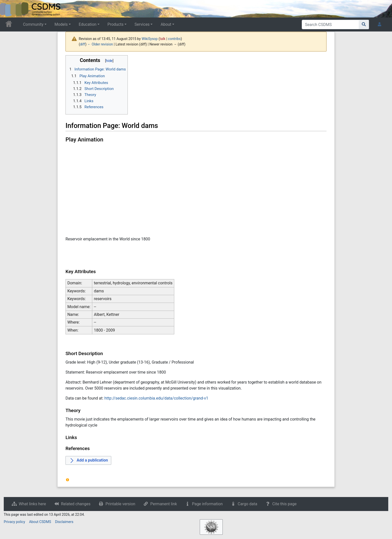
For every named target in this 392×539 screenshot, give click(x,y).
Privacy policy (14, 522)
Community (33, 24)
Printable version (120, 504)
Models (61, 24)
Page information (207, 504)
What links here (32, 504)
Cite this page (284, 504)
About (166, 24)
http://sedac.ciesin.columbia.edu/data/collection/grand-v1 (156, 398)
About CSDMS (40, 522)
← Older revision (100, 44)
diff (83, 44)
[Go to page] (364, 24)
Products (115, 24)
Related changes (76, 504)
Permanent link (164, 504)
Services (142, 24)
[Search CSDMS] (330, 24)
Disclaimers (64, 522)
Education (88, 24)
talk (163, 39)
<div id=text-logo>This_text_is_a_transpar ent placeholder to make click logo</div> (8, 9)
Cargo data (247, 504)
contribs (174, 39)
